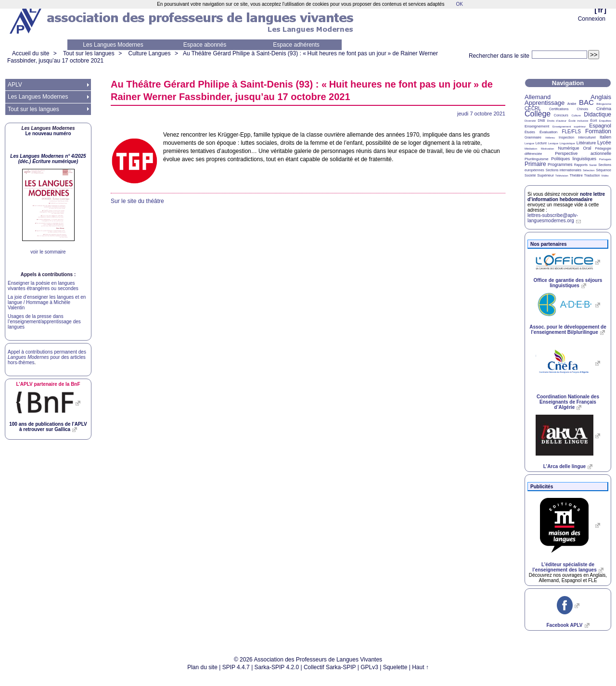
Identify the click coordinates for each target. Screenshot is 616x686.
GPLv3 (369, 667)
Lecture (541, 143)
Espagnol (600, 126)
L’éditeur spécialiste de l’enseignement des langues (564, 567)
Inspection (566, 137)
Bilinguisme (604, 104)
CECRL (533, 108)
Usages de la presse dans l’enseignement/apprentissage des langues (44, 322)
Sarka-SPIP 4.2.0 (277, 667)
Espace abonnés (205, 45)
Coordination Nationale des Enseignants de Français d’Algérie (568, 402)
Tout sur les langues (89, 53)
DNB (542, 121)
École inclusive (578, 121)
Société (530, 175)
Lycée (604, 142)
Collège (538, 114)
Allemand (538, 97)
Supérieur (545, 175)
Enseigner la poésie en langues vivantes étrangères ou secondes (43, 286)
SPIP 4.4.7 (236, 667)
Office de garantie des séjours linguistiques (568, 283)
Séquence (603, 170)
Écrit (593, 121)
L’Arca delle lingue (565, 466)
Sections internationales (564, 170)
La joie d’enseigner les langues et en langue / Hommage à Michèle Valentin (47, 302)
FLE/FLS (571, 132)
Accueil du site (31, 53)
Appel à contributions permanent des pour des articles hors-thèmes (47, 357)
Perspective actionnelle (583, 153)
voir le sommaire (48, 252)
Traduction (592, 175)
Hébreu (550, 138)
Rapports (581, 165)
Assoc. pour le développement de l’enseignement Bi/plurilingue (568, 330)
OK (459, 4)
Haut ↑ (420, 667)
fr (600, 10)
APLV (15, 85)
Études (530, 132)
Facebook (564, 625)
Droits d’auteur (557, 121)
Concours (561, 115)
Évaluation (548, 132)
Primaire (535, 164)
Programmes (560, 165)
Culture (576, 115)
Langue (529, 143)
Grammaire (533, 137)
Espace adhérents (296, 45)
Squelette (395, 667)
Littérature (586, 143)
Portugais (605, 159)
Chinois (583, 109)
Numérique (568, 148)
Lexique (553, 143)
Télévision (562, 176)
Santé (593, 165)
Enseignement (537, 126)
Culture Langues (149, 53)
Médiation (531, 149)
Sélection (589, 170)
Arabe (572, 104)
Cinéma (604, 109)
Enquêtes (605, 121)
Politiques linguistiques (574, 159)
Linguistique (567, 143)
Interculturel (587, 137)
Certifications (559, 109)
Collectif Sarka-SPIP (330, 667)
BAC (586, 102)
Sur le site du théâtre (137, 201)
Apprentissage (545, 103)
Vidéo (605, 176)
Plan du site (202, 667)
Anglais (601, 97)
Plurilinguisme (537, 159)
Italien (605, 137)
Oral (587, 148)
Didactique (597, 114)
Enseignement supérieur (569, 127)
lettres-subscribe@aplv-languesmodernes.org (553, 218)
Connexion (592, 19)
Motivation (547, 149)
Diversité (530, 121)
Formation (598, 131)
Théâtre (576, 175)
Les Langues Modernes (113, 45)
